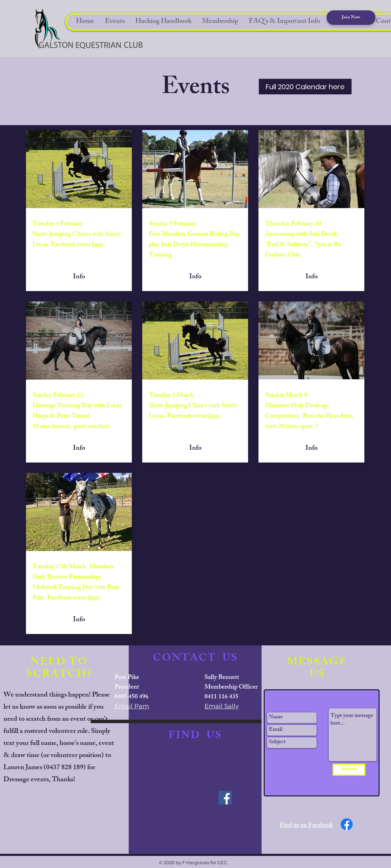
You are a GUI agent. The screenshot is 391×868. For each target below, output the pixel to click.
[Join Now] (351, 18)
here (98, 245)
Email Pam (132, 706)
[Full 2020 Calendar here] (305, 87)
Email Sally (222, 706)
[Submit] (349, 770)
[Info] (79, 277)
